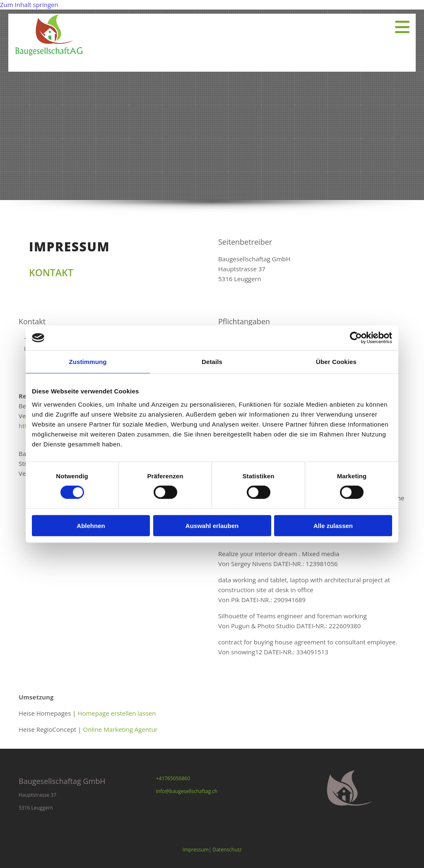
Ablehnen (91, 525)
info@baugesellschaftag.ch (187, 791)
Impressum (196, 850)
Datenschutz (227, 850)
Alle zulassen (333, 525)
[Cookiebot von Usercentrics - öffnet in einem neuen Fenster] (356, 338)
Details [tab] (212, 362)
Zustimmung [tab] (88, 362)
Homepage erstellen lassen (117, 713)
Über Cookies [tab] (336, 362)
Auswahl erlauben (212, 525)
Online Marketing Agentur (120, 729)
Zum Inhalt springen (29, 5)
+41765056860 (173, 778)
